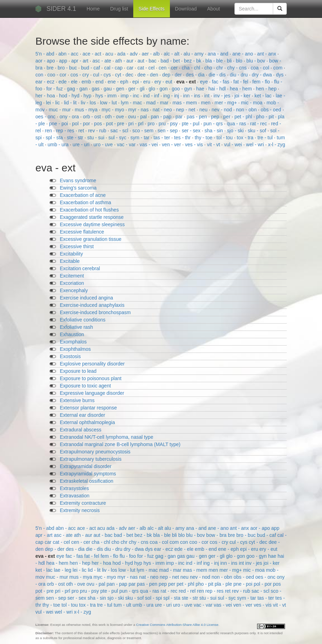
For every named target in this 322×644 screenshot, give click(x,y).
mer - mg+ (226, 103)
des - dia (196, 75)
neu (204, 110)
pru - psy (169, 124)
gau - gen (115, 89)
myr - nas (139, 110)
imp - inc (131, 96)
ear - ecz (46, 82)
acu (110, 54)
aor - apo (46, 61)
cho (209, 68)
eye (204, 82)
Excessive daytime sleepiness (92, 224)
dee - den (148, 75)
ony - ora (70, 117)
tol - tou (225, 138)
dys (280, 75)
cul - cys (102, 75)
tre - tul (266, 138)
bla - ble (215, 61)
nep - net (186, 110)
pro (152, 124)
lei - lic (54, 103)
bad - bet (171, 61)
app (64, 61)
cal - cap (114, 68)
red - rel (188, 591)
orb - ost (93, 117)
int (208, 96)
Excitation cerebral (80, 268)
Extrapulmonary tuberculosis (91, 459)
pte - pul (191, 124)
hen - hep (267, 89)
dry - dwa (263, 75)
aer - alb (151, 54)
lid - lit (71, 103)
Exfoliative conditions (83, 320)
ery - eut (164, 82)
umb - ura (59, 145)
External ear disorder (83, 415)
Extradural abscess (81, 430)
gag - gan (78, 89)
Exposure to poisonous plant (91, 378)
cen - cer (169, 68)
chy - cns (238, 68)
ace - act (92, 54)
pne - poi (59, 124)
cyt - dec (125, 75)
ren (49, 131)
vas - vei (149, 145)
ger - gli (137, 89)
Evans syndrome (78, 180)
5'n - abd (46, 54)
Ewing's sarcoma (78, 188)
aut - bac (148, 61)
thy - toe (204, 138)
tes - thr (183, 138)
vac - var (127, 145)
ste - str (76, 138)
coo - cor (58, 75)
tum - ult (123, 605)
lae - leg (63, 570)
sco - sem (144, 131)
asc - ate (103, 61)
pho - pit (265, 117)
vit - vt (214, 145)
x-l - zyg (276, 145)
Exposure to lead (78, 371)
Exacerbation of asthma (86, 202)
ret (82, 131)
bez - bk (193, 61)
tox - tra (246, 138)
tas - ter (162, 138)
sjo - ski (236, 131)
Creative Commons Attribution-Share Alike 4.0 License (177, 625)
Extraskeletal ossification (87, 481)
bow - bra (217, 535)
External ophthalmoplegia (88, 422)
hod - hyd (70, 96)
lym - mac (132, 103)
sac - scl (120, 131)
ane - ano (243, 54)
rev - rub (98, 131)
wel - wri (256, 145)
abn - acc (69, 54)
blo (240, 61)
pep (216, 117)
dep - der (173, 75)
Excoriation (72, 283)
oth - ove (115, 117)
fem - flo (262, 82)
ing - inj (172, 96)
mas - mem (185, 103)
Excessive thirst (77, 246)
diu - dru (239, 75)
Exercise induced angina (87, 298)
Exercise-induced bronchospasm (95, 312)
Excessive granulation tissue (91, 239)
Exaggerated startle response (92, 217)
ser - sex (192, 131)
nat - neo (163, 110)
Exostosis (70, 356)
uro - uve (104, 145)
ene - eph (119, 82)
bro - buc (68, 68)
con (40, 75)
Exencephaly (74, 290)
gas (96, 89)
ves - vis (194, 145)
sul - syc (118, 138)
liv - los (89, 103)
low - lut (109, 103)
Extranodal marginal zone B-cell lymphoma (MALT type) (120, 444)
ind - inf (152, 96)
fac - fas (221, 82)
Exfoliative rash (77, 327)
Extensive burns (77, 400)
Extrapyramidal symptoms (88, 474)
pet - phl (244, 117)
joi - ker (243, 96)
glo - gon (159, 89)
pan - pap (162, 117)
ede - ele (69, 82)
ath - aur (125, 61)
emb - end (93, 82)
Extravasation (75, 496)
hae (201, 89)
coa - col (261, 68)
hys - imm (107, 96)
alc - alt (172, 54)
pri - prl (137, 124)
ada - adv (128, 54)
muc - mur (61, 110)
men (206, 103)
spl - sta (55, 138)
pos (99, 124)
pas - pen (197, 117)
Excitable (70, 261)
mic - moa (252, 103)
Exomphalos (73, 342)
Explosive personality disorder (92, 364)
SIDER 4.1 (61, 9)
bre (51, 68)
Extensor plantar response (88, 408)
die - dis (218, 75)
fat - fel (242, 82)
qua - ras (237, 124)
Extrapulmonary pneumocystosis (95, 452)
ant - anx (267, 54)
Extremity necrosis (80, 510)
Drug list (119, 9)
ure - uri (82, 145)
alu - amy (194, 54)
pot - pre (116, 124)
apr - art (80, 61)
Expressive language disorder (92, 393)
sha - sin (214, 131)
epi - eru (142, 82)
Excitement (72, 276)
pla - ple (224, 584)
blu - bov (256, 61)
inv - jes (223, 96)
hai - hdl (218, 89)
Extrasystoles (74, 488)
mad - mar (158, 103)
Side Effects (151, 9)
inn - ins (192, 96)
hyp (88, 96)
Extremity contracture (83, 503)
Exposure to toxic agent (85, 386)
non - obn (247, 110)
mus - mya (87, 110)
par (180, 117)
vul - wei (234, 145)
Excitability (72, 254)
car (131, 68)
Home (93, 9)
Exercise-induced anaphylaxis (92, 305)
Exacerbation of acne (83, 195)
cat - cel (147, 68)
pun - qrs (214, 124)
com (278, 68)
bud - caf (91, 68)
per (227, 117)
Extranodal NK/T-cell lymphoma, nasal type (107, 437)
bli (230, 61)
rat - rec (259, 124)
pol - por (82, 124)
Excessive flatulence (82, 232)
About (214, 9)
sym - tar (141, 138)
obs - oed (271, 110)
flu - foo (129, 556)
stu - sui (96, 138)
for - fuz (55, 89)
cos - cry (80, 75)
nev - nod (222, 110)
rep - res (66, 131)
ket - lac (264, 96)
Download (186, 9)
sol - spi (154, 598)
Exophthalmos (76, 349)
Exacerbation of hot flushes (89, 210)
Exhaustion (72, 334)
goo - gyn (182, 89)
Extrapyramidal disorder (86, 466)
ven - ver (172, 145)
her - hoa (46, 96)
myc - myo (113, 110)
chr (220, 68)
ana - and (219, 54)
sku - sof (258, 131)
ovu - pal (138, 117)
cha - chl (192, 68)
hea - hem (242, 89)
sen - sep (168, 131)
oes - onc (46, 117)
